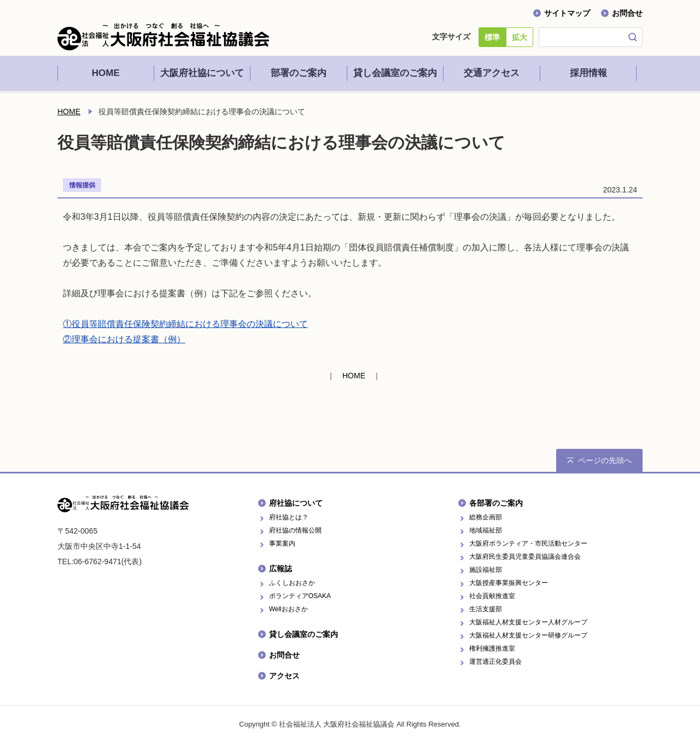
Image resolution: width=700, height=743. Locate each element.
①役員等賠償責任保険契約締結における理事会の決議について (185, 324)
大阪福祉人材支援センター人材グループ (528, 622)
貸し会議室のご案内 (304, 634)
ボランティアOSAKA (300, 596)
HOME (69, 112)
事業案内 (282, 543)
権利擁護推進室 (492, 648)
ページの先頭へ (605, 460)
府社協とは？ (289, 517)
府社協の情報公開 (295, 530)
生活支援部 (486, 609)
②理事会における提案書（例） (124, 339)
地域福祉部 (486, 530)
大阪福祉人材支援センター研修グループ (528, 635)
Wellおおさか (288, 609)
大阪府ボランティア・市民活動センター (528, 543)
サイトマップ (567, 13)
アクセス (284, 676)
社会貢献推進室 (492, 596)
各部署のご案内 (496, 503)
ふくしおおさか (292, 583)
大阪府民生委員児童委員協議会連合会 (525, 557)
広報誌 (281, 569)
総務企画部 (486, 517)
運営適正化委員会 (495, 662)
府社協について (296, 503)
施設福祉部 (486, 570)
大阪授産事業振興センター (509, 583)
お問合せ (627, 13)
